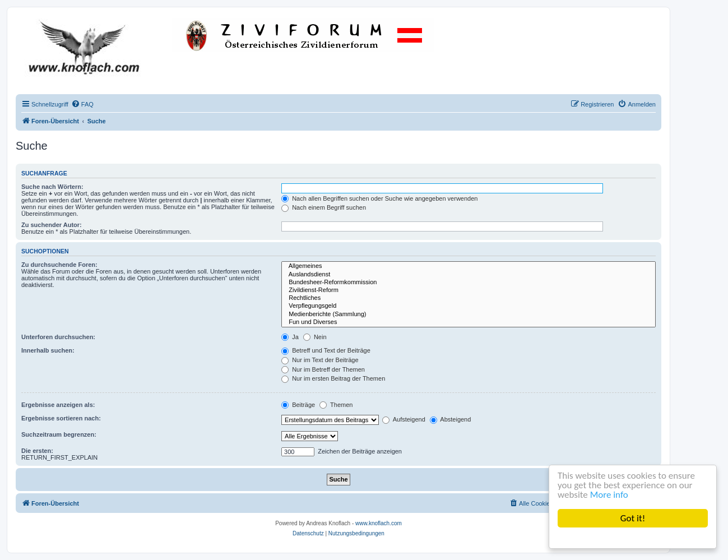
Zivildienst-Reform (469, 290)
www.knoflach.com (379, 523)
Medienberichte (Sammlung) (469, 314)
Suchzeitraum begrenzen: (59, 434)
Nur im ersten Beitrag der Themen (333, 378)
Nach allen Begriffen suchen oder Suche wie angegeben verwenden (379, 198)
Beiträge (298, 405)
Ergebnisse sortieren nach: (61, 418)
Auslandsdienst (469, 275)
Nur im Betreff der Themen (323, 369)
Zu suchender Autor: (52, 225)
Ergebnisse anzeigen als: (58, 405)
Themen (336, 405)
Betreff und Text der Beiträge (326, 350)
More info (609, 495)
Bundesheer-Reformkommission (469, 283)
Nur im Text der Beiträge (320, 360)
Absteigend (451, 419)
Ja (290, 337)
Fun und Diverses (469, 322)
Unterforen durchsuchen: (58, 337)
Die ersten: (37, 451)
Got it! (633, 518)
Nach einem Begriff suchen (324, 207)
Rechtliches (469, 298)
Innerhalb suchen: (48, 350)
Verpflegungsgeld (469, 306)
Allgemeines (469, 266)
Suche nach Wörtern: (52, 187)
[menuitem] (82, 104)
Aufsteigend (404, 419)
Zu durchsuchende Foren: (59, 265)
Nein (315, 337)
